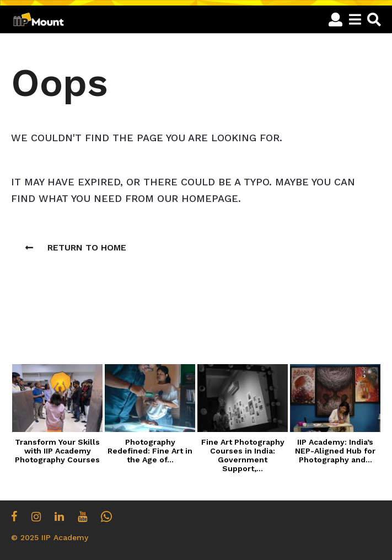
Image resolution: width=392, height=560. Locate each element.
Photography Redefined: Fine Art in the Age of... (150, 451)
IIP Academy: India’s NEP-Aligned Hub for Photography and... (335, 451)
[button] (335, 19)
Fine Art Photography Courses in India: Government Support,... (243, 455)
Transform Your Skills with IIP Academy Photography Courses (57, 451)
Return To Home (76, 247)
